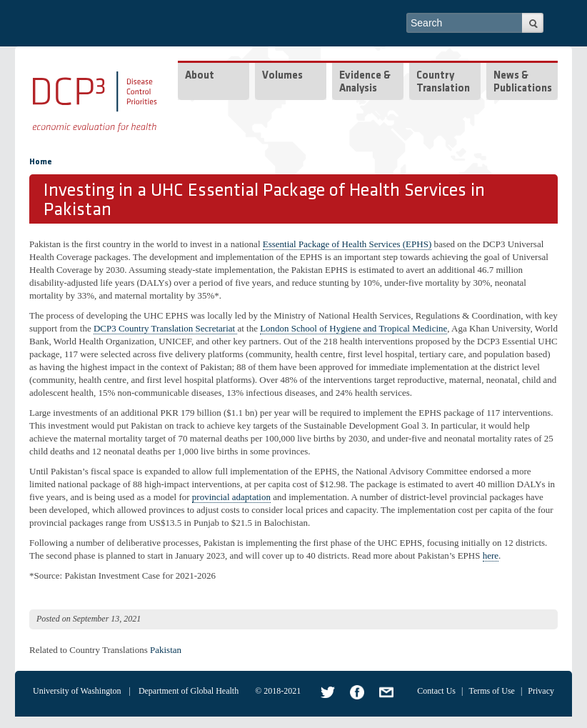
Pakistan (166, 650)
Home (41, 162)
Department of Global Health (189, 691)
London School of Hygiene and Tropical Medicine (353, 328)
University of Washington (77, 691)
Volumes (282, 76)
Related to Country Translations (89, 650)
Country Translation (443, 83)
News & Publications (523, 83)
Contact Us (436, 691)
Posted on (54, 619)
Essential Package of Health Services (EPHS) (347, 244)
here (491, 555)
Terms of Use (491, 691)
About (200, 76)
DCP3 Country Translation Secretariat (166, 328)
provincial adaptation (231, 497)
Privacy (541, 691)
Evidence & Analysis (365, 83)
